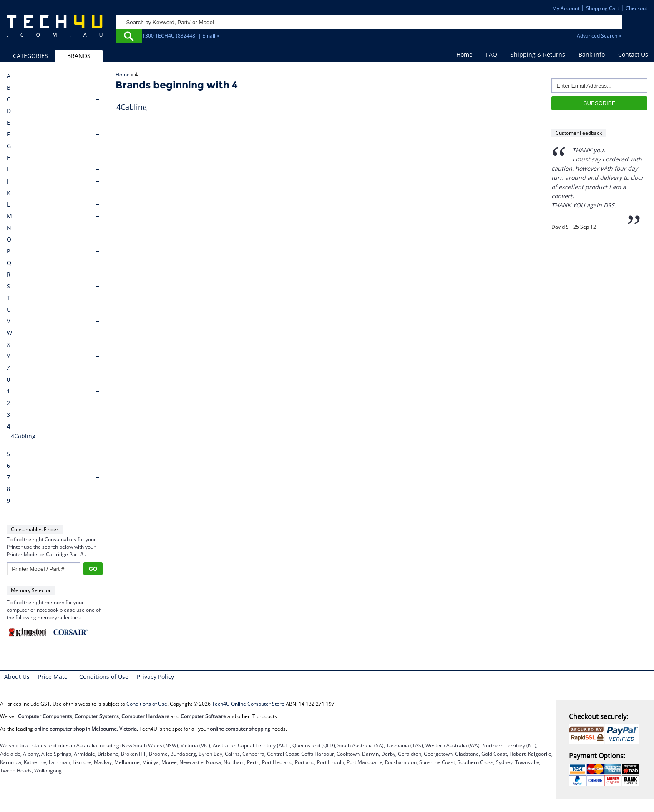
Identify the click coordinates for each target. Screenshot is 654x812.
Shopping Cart (602, 8)
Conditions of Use (104, 677)
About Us (17, 677)
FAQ (492, 54)
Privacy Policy (155, 677)
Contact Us (633, 54)
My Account (566, 8)
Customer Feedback (579, 133)
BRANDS (79, 56)
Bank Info (592, 54)
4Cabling (23, 436)
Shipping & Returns (538, 54)
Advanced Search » (599, 36)
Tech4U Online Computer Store (248, 704)
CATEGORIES (30, 56)
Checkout (636, 8)
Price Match (54, 677)
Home (464, 54)
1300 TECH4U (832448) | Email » (181, 36)
